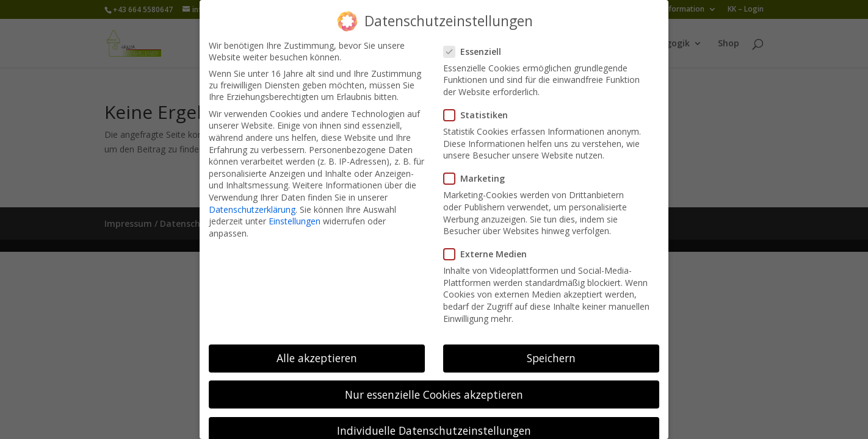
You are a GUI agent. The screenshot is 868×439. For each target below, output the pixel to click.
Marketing (479, 168)
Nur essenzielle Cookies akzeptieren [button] (434, 384)
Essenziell (477, 41)
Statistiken (481, 105)
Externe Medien (490, 244)
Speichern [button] (551, 348)
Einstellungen (295, 211)
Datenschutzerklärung (252, 198)
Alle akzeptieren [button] (317, 348)
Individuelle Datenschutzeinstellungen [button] (434, 419)
